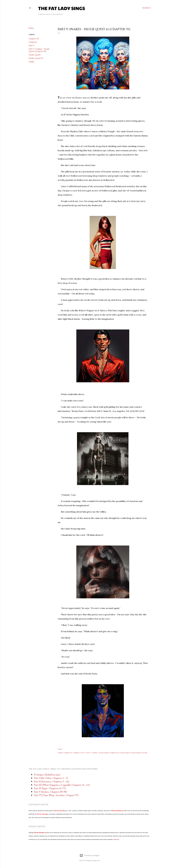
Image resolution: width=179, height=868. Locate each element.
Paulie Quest (35, 55)
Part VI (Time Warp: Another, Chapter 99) (56, 795)
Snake (31, 62)
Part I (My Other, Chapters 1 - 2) (51, 778)
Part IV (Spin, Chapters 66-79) (50, 788)
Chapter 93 (34, 39)
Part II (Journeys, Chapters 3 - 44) (51, 781)
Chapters (33, 42)
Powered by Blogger (90, 855)
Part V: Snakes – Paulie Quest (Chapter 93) (39, 50)
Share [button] (31, 28)
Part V (31, 46)
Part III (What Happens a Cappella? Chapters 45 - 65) (62, 785)
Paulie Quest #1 (36, 58)
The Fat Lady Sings (62, 8)
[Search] (146, 8)
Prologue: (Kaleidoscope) (47, 775)
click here (116, 839)
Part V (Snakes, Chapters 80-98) (50, 792)
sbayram (97, 860)
